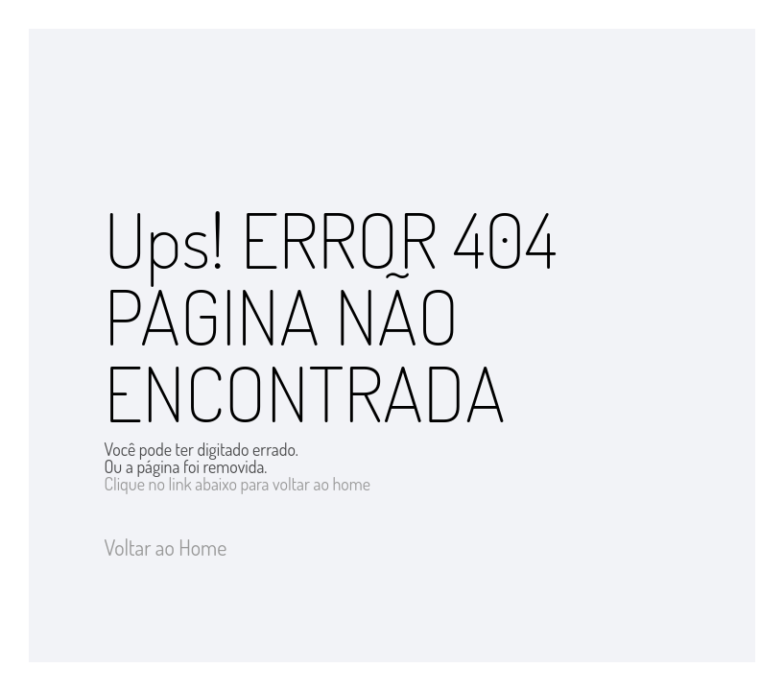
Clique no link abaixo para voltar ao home (238, 484)
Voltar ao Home (166, 547)
